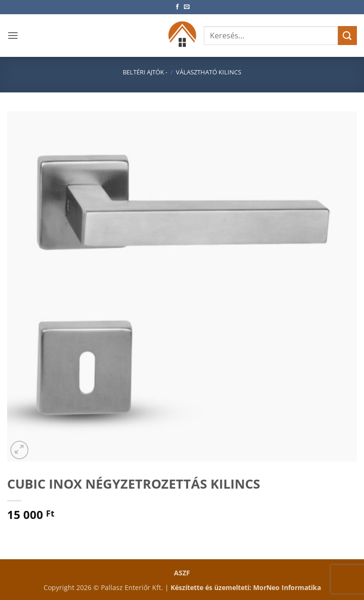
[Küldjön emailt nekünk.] (187, 7)
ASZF (182, 573)
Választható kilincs (209, 72)
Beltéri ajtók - (145, 72)
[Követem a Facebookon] (177, 7)
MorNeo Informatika (287, 587)
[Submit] (347, 35)
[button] (13, 35)
